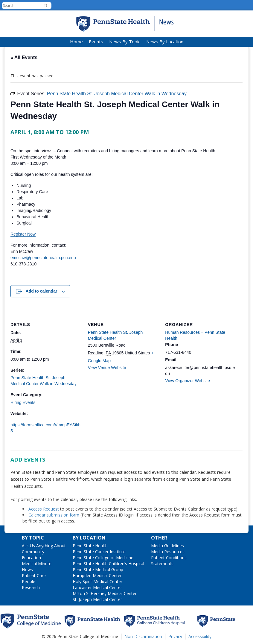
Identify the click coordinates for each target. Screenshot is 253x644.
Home (76, 42)
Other (159, 538)
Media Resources (168, 552)
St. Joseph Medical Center (97, 599)
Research (31, 587)
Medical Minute (37, 564)
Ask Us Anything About (44, 546)
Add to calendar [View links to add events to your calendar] (42, 291)
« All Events (24, 57)
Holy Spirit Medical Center (97, 581)
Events (96, 42)
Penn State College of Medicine (103, 558)
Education (31, 558)
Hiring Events (23, 402)
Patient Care (34, 575)
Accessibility (200, 636)
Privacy (175, 636)
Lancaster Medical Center (97, 587)
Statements (162, 564)
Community (33, 552)
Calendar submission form (54, 515)
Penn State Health (90, 546)
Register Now (23, 234)
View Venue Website (107, 368)
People (29, 581)
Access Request (44, 509)
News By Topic (125, 42)
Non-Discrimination (143, 636)
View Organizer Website (188, 381)
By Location (89, 538)
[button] (47, 6)
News (27, 570)
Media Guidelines (167, 546)
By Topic (33, 538)
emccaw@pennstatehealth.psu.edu (43, 258)
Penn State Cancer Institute (99, 552)
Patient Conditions (169, 558)
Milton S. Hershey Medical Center (105, 593)
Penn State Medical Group (98, 570)
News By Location (165, 42)
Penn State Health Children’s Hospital (108, 564)
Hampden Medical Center (97, 575)
